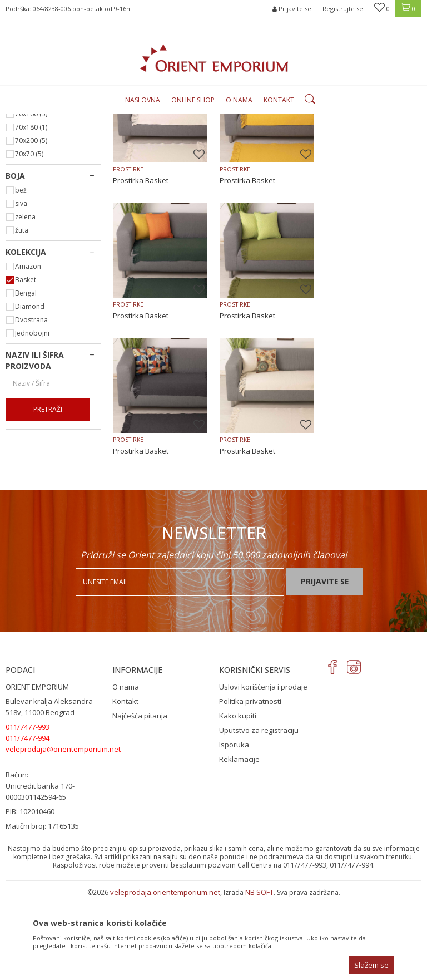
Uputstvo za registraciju (259, 812)
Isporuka (234, 826)
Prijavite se (325, 663)
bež (21, 304)
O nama (126, 769)
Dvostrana (31, 434)
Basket (26, 394)
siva (21, 317)
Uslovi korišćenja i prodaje (263, 769)
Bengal (26, 407)
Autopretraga (302, 138)
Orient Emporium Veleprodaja (53, 120)
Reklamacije (239, 841)
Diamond (30, 420)
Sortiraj (351, 138)
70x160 (31, 228)
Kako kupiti (238, 797)
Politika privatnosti (250, 783)
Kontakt (125, 783)
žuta (22, 344)
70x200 (31, 255)
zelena (25, 331)
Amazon (28, 380)
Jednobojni (32, 447)
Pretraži (48, 523)
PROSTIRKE (28, 167)
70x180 (31, 241)
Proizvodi (123, 120)
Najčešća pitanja (140, 797)
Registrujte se (343, 9)
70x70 (29, 268)
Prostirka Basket (141, 294)
